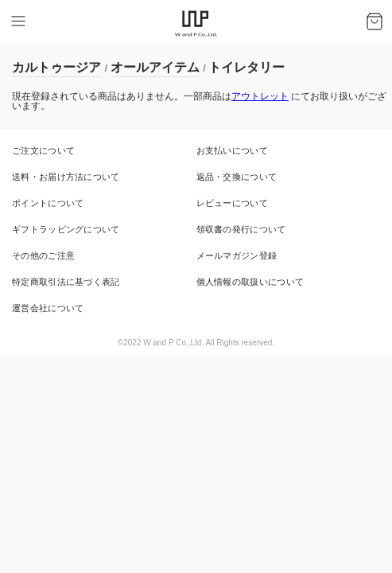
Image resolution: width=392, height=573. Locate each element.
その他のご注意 (43, 255)
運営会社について (48, 308)
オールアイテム (155, 67)
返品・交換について (237, 177)
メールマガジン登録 (237, 255)
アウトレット (260, 96)
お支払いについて (232, 150)
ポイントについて (48, 203)
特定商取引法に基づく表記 (66, 282)
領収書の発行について (241, 229)
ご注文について (43, 150)
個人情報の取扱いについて (250, 282)
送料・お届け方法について (66, 177)
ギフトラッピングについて (66, 229)
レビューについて (232, 203)
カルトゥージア (56, 67)
